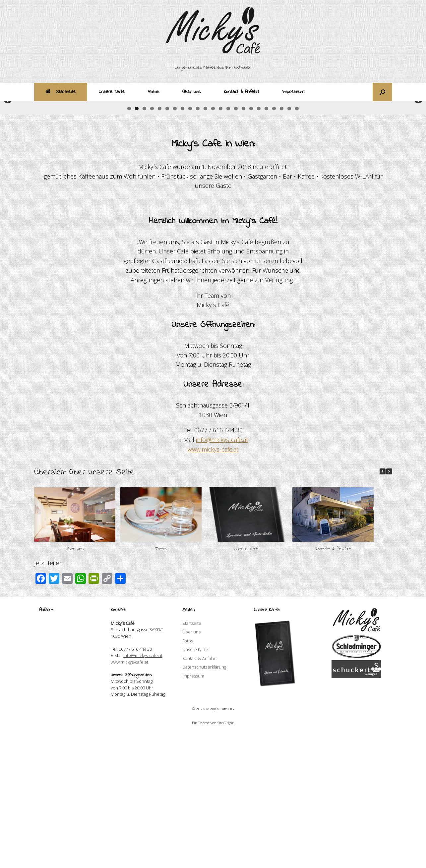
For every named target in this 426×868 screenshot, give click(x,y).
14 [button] (228, 241)
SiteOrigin (226, 855)
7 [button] (175, 241)
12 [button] (213, 241)
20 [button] (274, 241)
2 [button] (137, 241)
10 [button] (198, 241)
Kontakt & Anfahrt (242, 92)
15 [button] (236, 241)
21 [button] (282, 241)
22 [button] (289, 241)
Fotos (153, 92)
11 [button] (205, 241)
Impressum (293, 92)
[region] (213, 174)
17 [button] (251, 241)
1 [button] (129, 241)
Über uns (191, 92)
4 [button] (152, 241)
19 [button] (266, 241)
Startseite (61, 92)
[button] (382, 92)
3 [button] (144, 241)
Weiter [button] (418, 166)
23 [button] (297, 241)
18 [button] (259, 241)
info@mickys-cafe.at (222, 572)
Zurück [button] (8, 166)
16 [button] (243, 241)
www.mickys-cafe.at (213, 582)
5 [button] (160, 241)
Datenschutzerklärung (204, 799)
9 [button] (190, 241)
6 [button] (167, 241)
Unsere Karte (112, 92)
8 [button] (183, 241)
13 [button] (221, 241)
